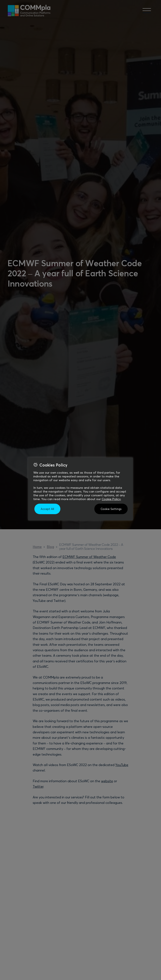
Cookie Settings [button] (111, 509)
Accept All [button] (47, 509)
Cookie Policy (111, 499)
